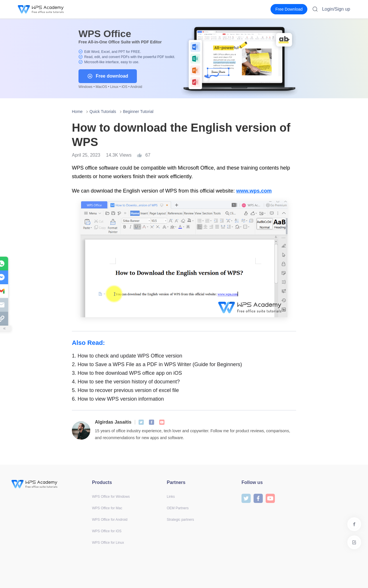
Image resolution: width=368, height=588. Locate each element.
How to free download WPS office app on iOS (127, 373)
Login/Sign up (336, 9)
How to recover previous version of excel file (125, 390)
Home (77, 112)
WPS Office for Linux (108, 543)
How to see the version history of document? (126, 382)
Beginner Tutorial (138, 112)
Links (171, 497)
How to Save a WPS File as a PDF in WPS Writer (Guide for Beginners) (157, 364)
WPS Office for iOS (107, 531)
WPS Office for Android (110, 520)
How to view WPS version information (118, 399)
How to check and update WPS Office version (127, 356)
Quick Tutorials (103, 112)
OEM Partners (178, 508)
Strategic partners (180, 520)
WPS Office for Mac (107, 508)
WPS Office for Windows (111, 497)
